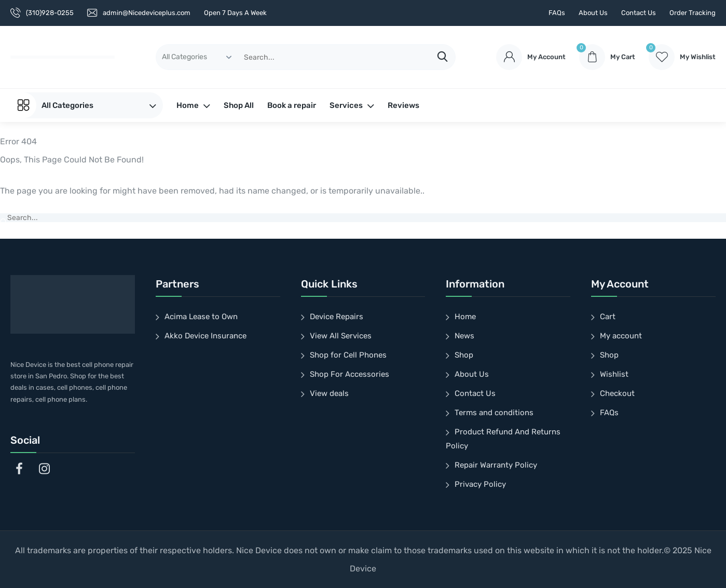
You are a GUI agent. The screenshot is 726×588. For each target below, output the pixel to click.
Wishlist (614, 374)
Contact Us (639, 13)
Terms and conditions (494, 413)
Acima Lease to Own (201, 317)
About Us (593, 13)
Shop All (239, 105)
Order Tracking (693, 13)
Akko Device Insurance (206, 336)
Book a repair (292, 105)
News (464, 336)
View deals (329, 393)
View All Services (341, 336)
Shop (464, 355)
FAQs (557, 13)
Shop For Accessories (350, 374)
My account (621, 336)
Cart (608, 317)
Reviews (403, 105)
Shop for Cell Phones (348, 355)
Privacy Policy (480, 484)
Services (352, 105)
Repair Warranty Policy (496, 465)
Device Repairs (337, 317)
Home (193, 105)
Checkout (617, 393)
